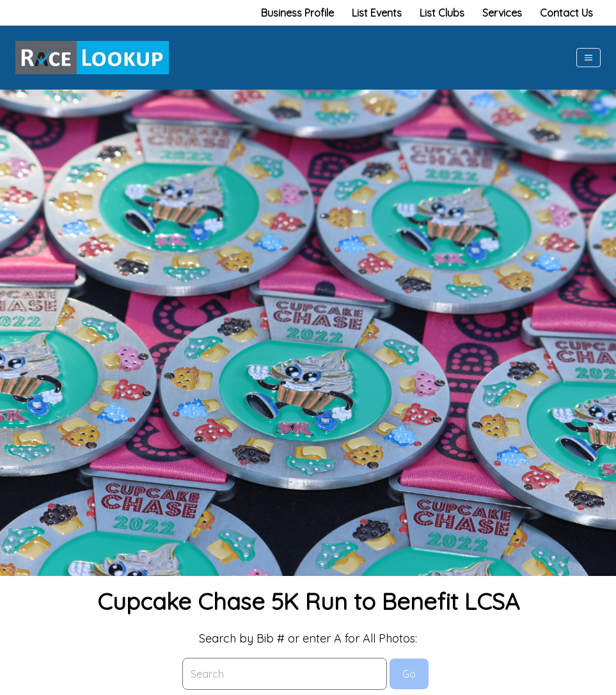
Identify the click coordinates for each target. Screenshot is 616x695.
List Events (377, 13)
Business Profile (297, 13)
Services (502, 13)
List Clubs (442, 13)
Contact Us (566, 13)
